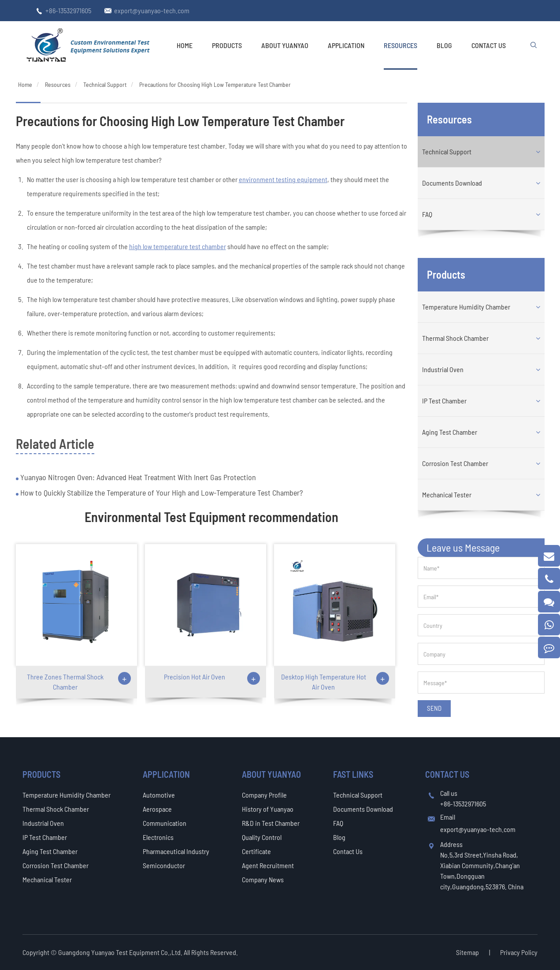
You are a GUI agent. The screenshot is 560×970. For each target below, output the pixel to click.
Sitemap (467, 952)
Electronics (158, 837)
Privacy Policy (519, 952)
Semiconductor (164, 865)
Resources (401, 45)
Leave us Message (463, 547)
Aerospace (157, 809)
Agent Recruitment (268, 865)
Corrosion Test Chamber (455, 463)
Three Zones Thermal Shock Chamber (65, 682)
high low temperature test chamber (178, 246)
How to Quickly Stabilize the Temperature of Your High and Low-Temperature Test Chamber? (161, 492)
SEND (434, 708)
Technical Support (105, 84)
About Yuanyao (285, 45)
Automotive (159, 795)
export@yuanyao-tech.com (152, 10)
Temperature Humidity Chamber (466, 307)
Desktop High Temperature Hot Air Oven (324, 682)
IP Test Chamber (444, 401)
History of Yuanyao (268, 809)
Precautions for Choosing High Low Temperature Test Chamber (215, 84)
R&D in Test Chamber (271, 823)
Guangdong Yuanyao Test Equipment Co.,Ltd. (121, 952)
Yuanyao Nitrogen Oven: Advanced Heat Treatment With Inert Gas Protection (137, 477)
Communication (165, 823)
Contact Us (489, 45)
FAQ (427, 214)
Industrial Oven (443, 369)
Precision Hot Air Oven (195, 677)
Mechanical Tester (447, 494)
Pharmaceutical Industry (176, 851)
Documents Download (452, 183)
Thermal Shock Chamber (455, 338)
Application (346, 45)
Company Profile (264, 795)
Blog (444, 45)
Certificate (256, 851)
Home (185, 45)
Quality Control (262, 837)
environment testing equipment (283, 179)
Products (227, 45)
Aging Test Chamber (450, 432)
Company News (263, 879)
